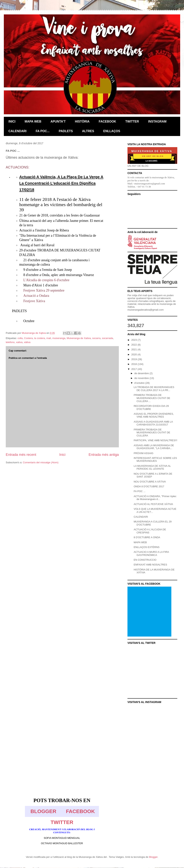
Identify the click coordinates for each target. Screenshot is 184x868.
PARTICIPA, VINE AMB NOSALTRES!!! (155, 440)
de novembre (142, 378)
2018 (134, 364)
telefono (10, 342)
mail (49, 338)
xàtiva (27, 342)
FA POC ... (139, 491)
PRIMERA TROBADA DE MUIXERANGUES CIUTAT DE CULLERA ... (152, 398)
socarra (96, 338)
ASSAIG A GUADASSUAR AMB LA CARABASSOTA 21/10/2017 (153, 423)
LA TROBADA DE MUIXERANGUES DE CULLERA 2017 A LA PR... (154, 389)
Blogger (153, 857)
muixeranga (59, 338)
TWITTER (62, 822)
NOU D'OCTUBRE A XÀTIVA (150, 482)
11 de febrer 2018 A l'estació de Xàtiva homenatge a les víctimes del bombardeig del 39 (61, 205)
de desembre (142, 373)
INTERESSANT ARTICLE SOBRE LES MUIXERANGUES (155, 460)
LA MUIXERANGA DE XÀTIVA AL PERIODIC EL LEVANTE (152, 467)
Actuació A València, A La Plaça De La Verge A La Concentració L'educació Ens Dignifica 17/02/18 (61, 183)
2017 (134, 369)
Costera (28, 338)
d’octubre (140, 383)
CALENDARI (141, 517)
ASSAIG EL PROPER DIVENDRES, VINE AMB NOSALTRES (154, 415)
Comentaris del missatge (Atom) (41, 462)
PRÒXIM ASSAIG (143, 453)
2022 (134, 345)
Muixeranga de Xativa (79, 338)
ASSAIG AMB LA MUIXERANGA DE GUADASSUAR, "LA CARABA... (154, 447)
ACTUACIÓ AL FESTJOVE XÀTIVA (153, 504)
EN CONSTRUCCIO (145, 560)
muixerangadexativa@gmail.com (146, 310)
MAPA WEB (140, 542)
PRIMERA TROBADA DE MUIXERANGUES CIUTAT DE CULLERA (152, 433)
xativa (19, 342)
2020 (134, 354)
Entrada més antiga (104, 455)
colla (20, 338)
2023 (134, 340)
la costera (39, 338)
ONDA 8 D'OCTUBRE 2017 (149, 486)
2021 (134, 349)
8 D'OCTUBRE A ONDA (147, 537)
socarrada (108, 338)
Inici (62, 455)
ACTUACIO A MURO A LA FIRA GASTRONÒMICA (151, 553)
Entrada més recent (21, 455)
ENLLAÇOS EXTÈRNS (146, 547)
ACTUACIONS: (18, 167)
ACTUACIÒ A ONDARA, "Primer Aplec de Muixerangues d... (155, 498)
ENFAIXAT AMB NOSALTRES (150, 565)
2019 (134, 359)
